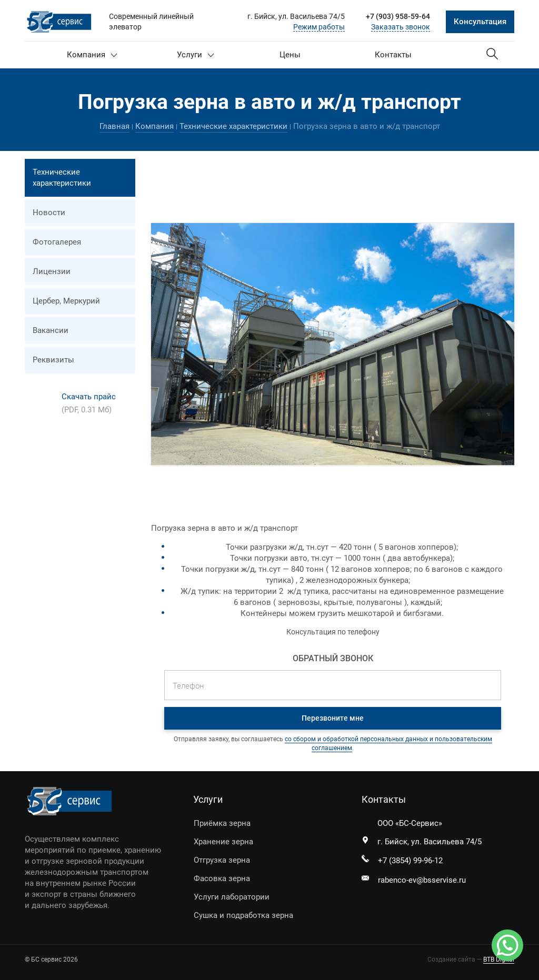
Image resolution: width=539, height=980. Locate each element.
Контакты (393, 55)
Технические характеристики (233, 126)
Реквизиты (53, 360)
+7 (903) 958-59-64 (398, 16)
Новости (49, 213)
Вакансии (51, 330)
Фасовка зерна (222, 878)
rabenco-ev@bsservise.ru (422, 880)
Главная (114, 126)
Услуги (196, 55)
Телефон (188, 686)
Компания (92, 55)
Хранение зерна (223, 842)
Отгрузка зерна (222, 860)
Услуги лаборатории (232, 897)
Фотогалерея (57, 242)
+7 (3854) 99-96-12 (410, 861)
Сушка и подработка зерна (243, 915)
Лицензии (52, 271)
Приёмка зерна (222, 823)
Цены (290, 55)
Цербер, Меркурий (66, 301)
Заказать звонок (401, 27)
